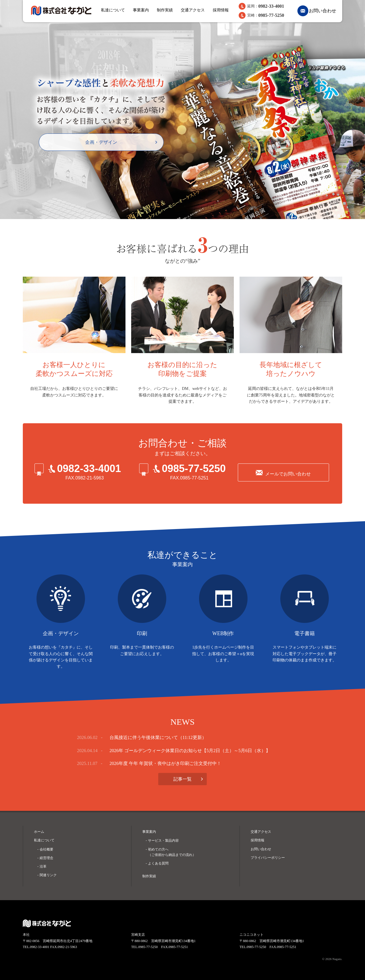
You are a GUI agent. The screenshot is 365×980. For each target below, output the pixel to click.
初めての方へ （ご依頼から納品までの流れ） (172, 852)
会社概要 (46, 849)
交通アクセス (193, 10)
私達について (113, 10)
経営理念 (46, 858)
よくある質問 (158, 863)
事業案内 (141, 10)
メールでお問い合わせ (288, 474)
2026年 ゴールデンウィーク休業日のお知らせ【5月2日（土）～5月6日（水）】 (190, 751)
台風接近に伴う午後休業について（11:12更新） (158, 737)
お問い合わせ (323, 11)
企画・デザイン (101, 142)
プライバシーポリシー (268, 858)
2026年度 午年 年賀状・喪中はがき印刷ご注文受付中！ (165, 763)
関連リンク (48, 875)
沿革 (43, 866)
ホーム (39, 832)
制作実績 (165, 10)
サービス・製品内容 (163, 841)
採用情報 (221, 10)
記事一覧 (182, 779)
